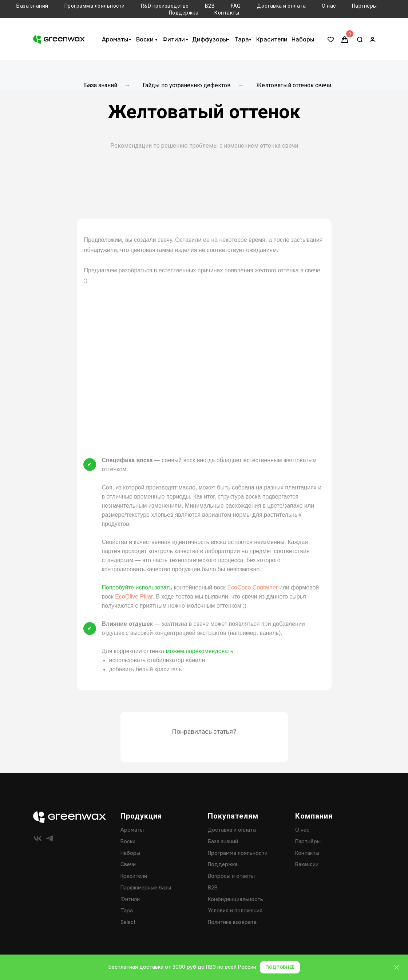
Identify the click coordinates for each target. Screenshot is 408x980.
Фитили (174, 39)
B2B (210, 6)
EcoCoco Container (252, 587)
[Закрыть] (397, 967)
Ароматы (115, 39)
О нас (329, 6)
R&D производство (165, 6)
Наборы (303, 39)
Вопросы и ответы (231, 876)
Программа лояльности (95, 6)
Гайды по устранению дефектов (187, 85)
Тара (242, 39)
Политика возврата (232, 922)
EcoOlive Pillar (134, 597)
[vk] (38, 838)
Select (128, 922)
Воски (145, 39)
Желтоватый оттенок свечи (294, 85)
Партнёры (365, 6)
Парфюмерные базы (146, 888)
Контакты (227, 13)
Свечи (128, 864)
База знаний (32, 6)
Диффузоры (210, 39)
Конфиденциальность (235, 899)
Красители (272, 39)
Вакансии (307, 864)
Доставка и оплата (282, 6)
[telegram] (50, 838)
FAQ (236, 6)
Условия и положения (235, 911)
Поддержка (184, 13)
